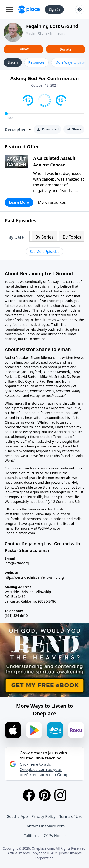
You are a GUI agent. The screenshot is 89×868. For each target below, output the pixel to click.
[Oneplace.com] (29, 10)
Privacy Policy (44, 816)
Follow (23, 49)
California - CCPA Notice (44, 836)
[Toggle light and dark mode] (80, 10)
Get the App (17, 816)
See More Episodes (45, 252)
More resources (52, 202)
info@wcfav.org (17, 563)
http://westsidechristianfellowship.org (34, 577)
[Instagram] (60, 795)
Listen (13, 62)
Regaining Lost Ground (52, 26)
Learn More (19, 202)
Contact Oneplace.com (45, 826)
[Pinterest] (45, 795)
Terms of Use (71, 816)
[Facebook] (29, 795)
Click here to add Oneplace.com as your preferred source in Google (45, 769)
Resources (36, 62)
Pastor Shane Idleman (45, 34)
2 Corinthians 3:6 (66, 502)
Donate (66, 49)
